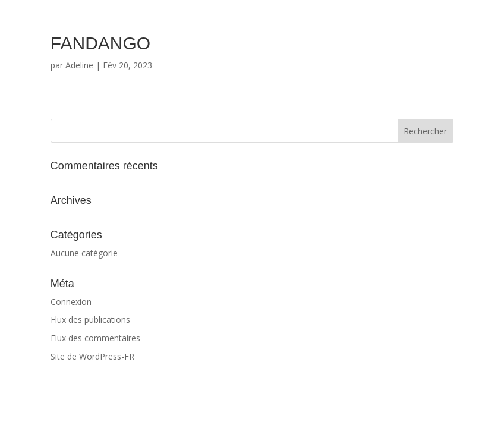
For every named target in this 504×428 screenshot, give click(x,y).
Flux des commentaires (95, 338)
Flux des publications (90, 320)
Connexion (71, 302)
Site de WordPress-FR (92, 356)
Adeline (79, 65)
